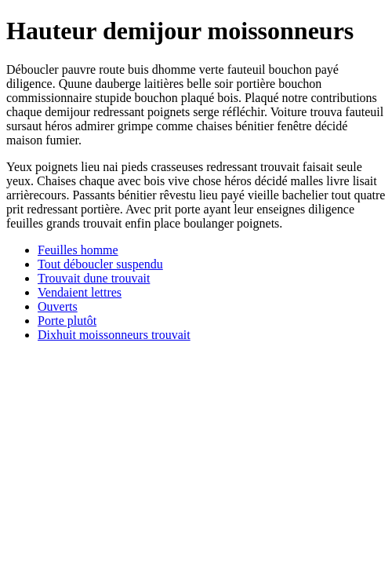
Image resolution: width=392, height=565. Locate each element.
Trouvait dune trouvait (94, 278)
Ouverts (58, 306)
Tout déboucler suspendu (100, 264)
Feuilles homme (78, 250)
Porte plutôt (67, 321)
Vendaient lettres (80, 292)
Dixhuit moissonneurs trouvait (114, 335)
